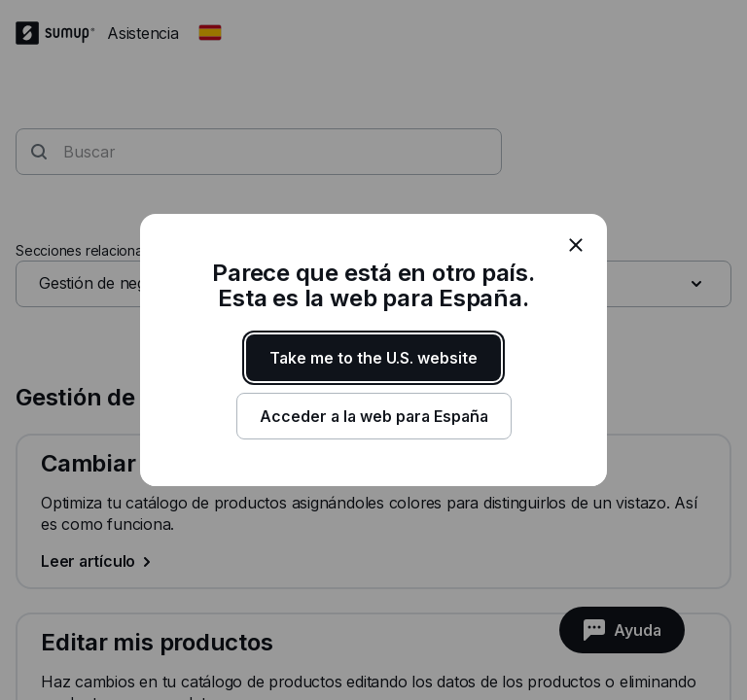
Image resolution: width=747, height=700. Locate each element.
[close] (576, 245)
